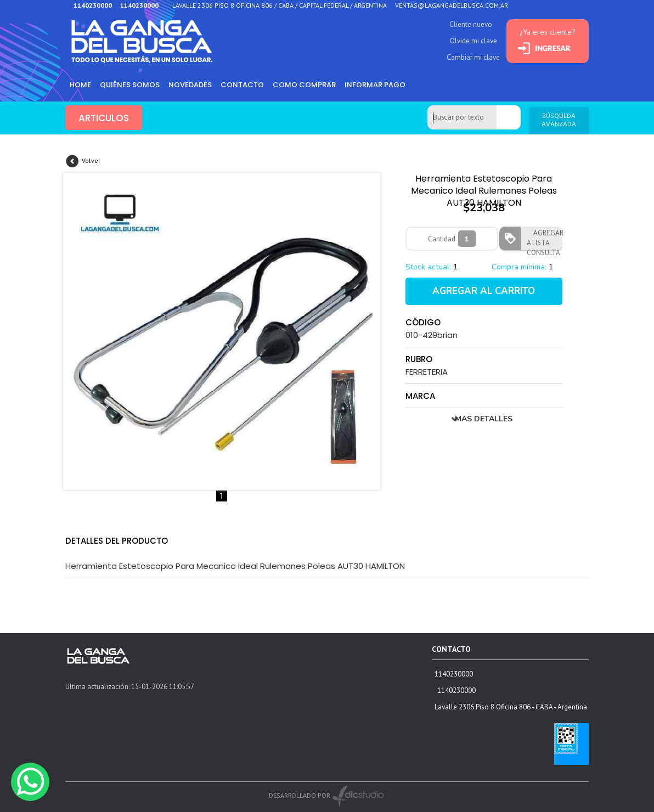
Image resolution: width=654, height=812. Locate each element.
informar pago (375, 85)
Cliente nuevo (471, 24)
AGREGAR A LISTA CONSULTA (544, 239)
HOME (80, 85)
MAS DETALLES (484, 419)
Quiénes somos (130, 85)
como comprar (304, 85)
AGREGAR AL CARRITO (484, 291)
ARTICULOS (104, 118)
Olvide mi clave (473, 41)
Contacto (242, 85)
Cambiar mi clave (473, 57)
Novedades (190, 85)
